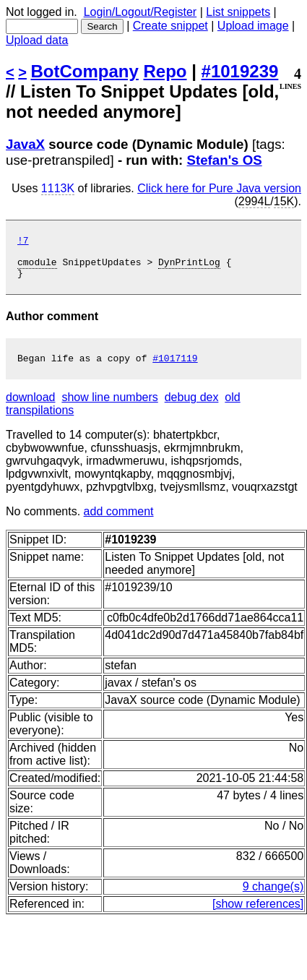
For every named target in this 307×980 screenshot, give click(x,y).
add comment (119, 522)
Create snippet (170, 26)
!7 (23, 242)
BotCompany (85, 71)
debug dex (192, 408)
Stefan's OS (225, 160)
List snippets (238, 12)
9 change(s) (273, 897)
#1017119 (175, 369)
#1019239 (240, 71)
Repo (165, 71)
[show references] (258, 915)
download (31, 408)
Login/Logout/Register (140, 12)
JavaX (25, 144)
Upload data (37, 40)
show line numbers (109, 408)
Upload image (253, 26)
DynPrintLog (189, 268)
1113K (58, 188)
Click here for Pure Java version (219, 188)
